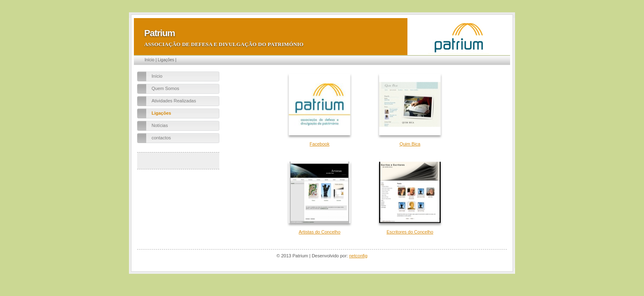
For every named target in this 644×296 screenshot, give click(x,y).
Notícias (160, 125)
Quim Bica (410, 144)
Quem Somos (165, 88)
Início (149, 60)
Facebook (320, 144)
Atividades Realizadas (174, 101)
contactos (161, 138)
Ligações (166, 60)
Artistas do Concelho (320, 232)
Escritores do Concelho (410, 232)
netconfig (358, 256)
